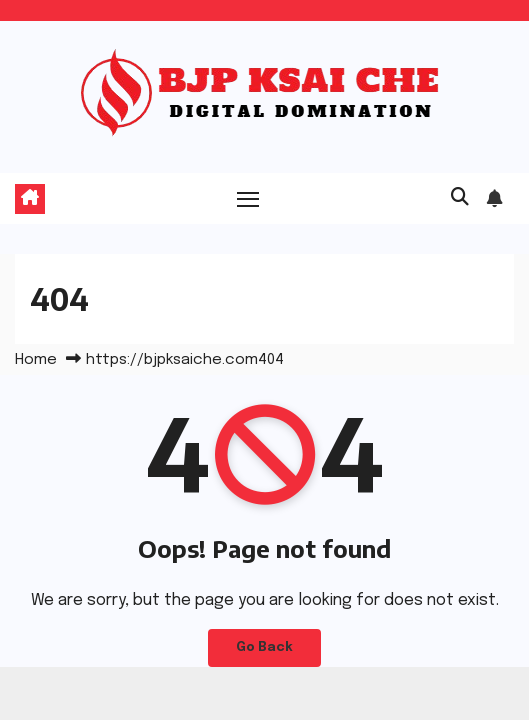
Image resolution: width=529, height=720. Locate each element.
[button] (460, 198)
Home (36, 360)
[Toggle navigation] (248, 199)
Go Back (264, 647)
